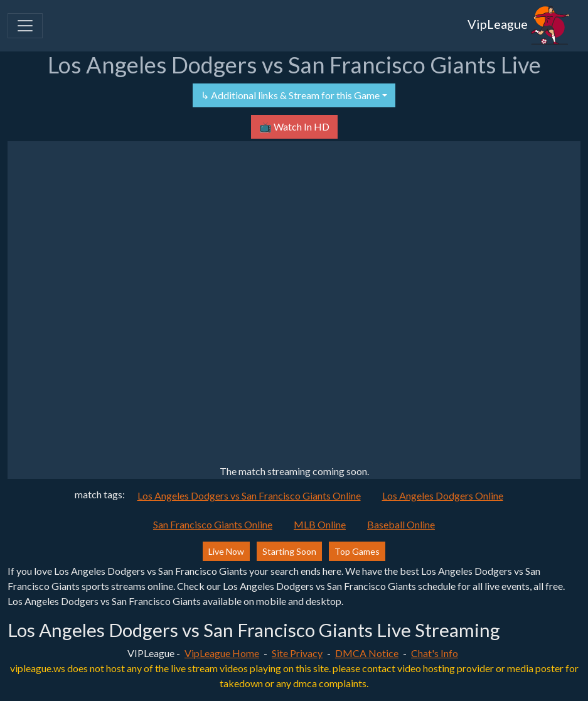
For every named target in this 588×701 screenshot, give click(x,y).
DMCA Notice (367, 653)
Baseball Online (401, 524)
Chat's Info (435, 653)
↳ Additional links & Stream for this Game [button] (290, 95)
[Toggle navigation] (25, 26)
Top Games (357, 551)
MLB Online (320, 524)
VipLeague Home (222, 653)
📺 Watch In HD (294, 126)
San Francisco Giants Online (213, 524)
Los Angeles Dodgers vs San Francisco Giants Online (249, 495)
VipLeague (519, 26)
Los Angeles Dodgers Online (443, 495)
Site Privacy (297, 653)
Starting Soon (289, 551)
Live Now (226, 551)
